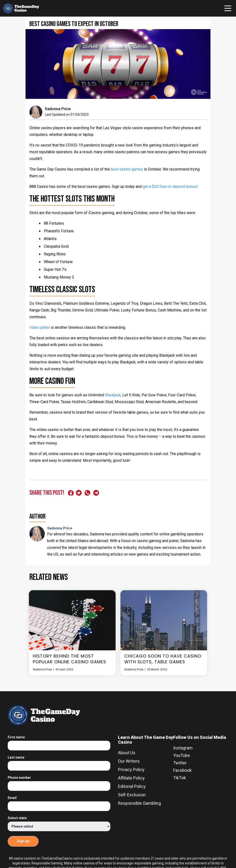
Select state (18, 818)
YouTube (182, 755)
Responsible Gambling (139, 803)
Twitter (180, 763)
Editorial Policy (132, 786)
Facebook (182, 770)
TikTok (180, 778)
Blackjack (113, 395)
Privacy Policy (131, 770)
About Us (127, 753)
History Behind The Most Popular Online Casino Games (69, 659)
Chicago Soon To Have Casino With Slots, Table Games (163, 659)
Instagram (183, 748)
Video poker (40, 327)
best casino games (127, 169)
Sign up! (23, 841)
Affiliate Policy (131, 778)
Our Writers (129, 761)
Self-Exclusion (132, 795)
